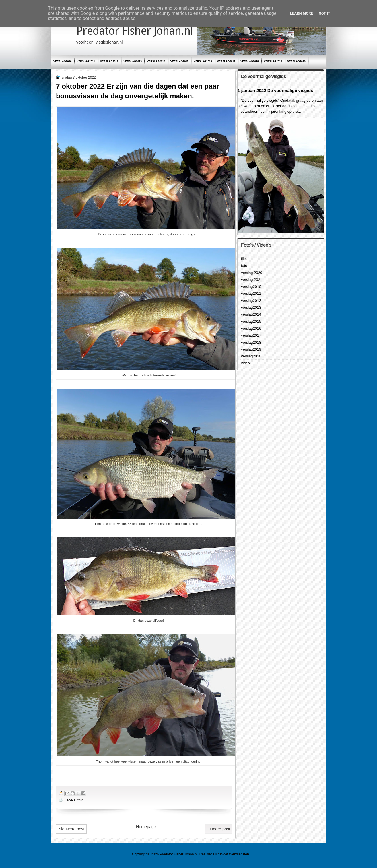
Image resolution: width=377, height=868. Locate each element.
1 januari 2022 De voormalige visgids (275, 90)
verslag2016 (203, 61)
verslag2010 (63, 61)
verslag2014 (156, 61)
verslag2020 (296, 61)
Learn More (302, 13)
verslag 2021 (252, 280)
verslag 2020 (252, 273)
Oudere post (219, 829)
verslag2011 (86, 61)
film (244, 259)
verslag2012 (109, 61)
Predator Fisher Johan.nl (135, 31)
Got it (324, 13)
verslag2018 (250, 61)
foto (80, 800)
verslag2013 (133, 61)
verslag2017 (226, 61)
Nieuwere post (71, 829)
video (245, 363)
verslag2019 (273, 61)
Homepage (146, 827)
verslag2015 (180, 61)
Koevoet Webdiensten (232, 854)
